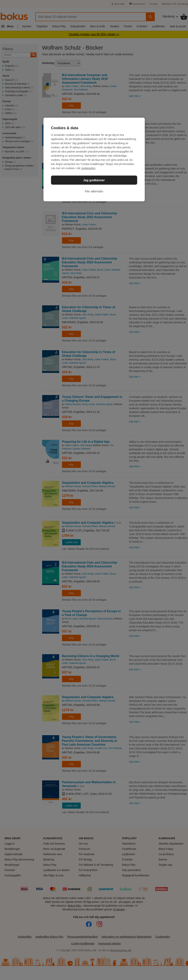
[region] (94, 159)
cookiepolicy (88, 168)
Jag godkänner (94, 180)
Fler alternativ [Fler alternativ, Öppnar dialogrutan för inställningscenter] (94, 191)
